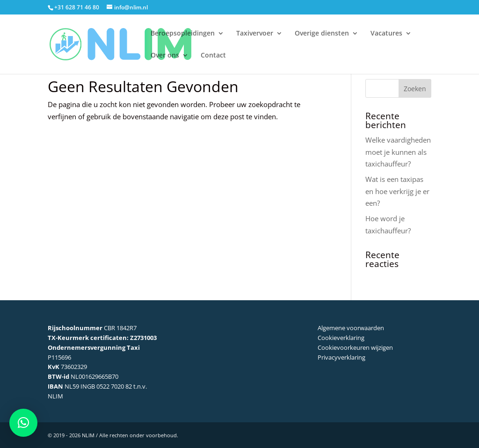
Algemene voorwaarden (351, 328)
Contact (213, 56)
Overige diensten (322, 34)
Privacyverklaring (341, 357)
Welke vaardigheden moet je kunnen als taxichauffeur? (398, 152)
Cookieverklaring (341, 338)
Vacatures (386, 34)
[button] (23, 423)
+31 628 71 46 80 (77, 7)
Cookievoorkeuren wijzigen (355, 347)
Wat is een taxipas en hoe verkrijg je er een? (397, 191)
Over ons (165, 56)
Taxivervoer (255, 34)
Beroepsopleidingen (183, 34)
